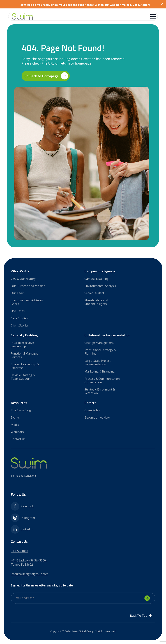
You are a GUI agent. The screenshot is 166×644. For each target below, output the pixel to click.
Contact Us (18, 439)
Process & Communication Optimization (102, 380)
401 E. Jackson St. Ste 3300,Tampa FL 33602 (29, 562)
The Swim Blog (21, 410)
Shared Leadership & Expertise (25, 366)
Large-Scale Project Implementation (97, 362)
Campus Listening (97, 279)
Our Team (18, 293)
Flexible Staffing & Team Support (23, 377)
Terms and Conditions (24, 476)
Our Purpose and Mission (28, 286)
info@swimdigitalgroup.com (30, 574)
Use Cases (18, 311)
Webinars (17, 432)
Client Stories (20, 325)
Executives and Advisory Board (27, 302)
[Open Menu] (153, 16)
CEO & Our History (23, 279)
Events (15, 417)
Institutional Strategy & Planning (100, 352)
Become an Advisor (97, 417)
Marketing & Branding (100, 371)
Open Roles (92, 410)
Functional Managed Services (25, 355)
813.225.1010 (19, 551)
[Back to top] (141, 616)
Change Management (99, 343)
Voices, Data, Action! (136, 5)
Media (15, 425)
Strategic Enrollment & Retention (100, 391)
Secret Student (94, 293)
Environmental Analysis (100, 286)
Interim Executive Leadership (22, 344)
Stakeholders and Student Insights (96, 302)
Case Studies (19, 318)
